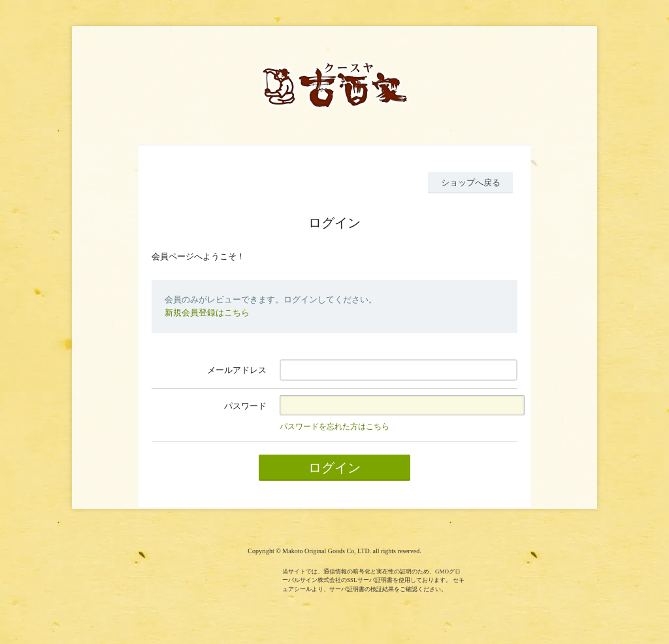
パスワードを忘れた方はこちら (334, 427)
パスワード (245, 406)
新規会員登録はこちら (207, 313)
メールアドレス (237, 370)
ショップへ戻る (471, 183)
